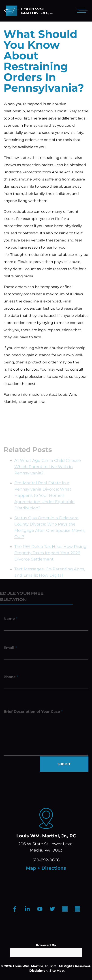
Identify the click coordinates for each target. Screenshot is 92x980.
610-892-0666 (46, 860)
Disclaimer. (39, 971)
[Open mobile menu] (81, 11)
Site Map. (57, 971)
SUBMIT (64, 764)
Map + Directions (46, 868)
